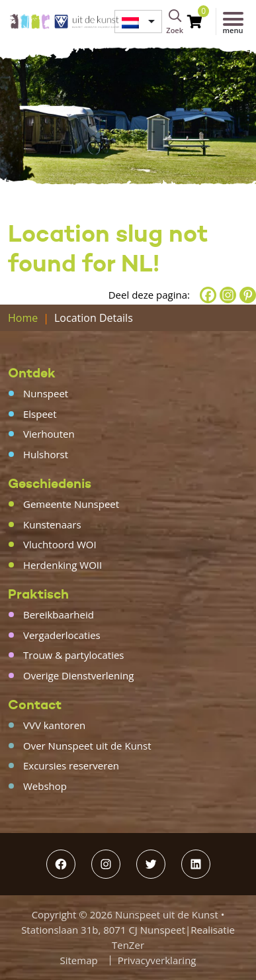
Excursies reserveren (71, 765)
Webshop (45, 786)
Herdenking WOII (63, 565)
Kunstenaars (52, 524)
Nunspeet (46, 393)
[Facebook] (208, 295)
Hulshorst (46, 454)
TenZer (128, 945)
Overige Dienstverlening (78, 675)
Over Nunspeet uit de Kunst (87, 746)
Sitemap (79, 960)
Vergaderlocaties (62, 635)
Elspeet (40, 414)
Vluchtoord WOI (60, 544)
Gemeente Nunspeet (71, 504)
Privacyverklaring (157, 960)
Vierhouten (49, 434)
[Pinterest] (248, 295)
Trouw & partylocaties (74, 655)
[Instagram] (228, 295)
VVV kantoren (54, 725)
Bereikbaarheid (59, 614)
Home (23, 318)
